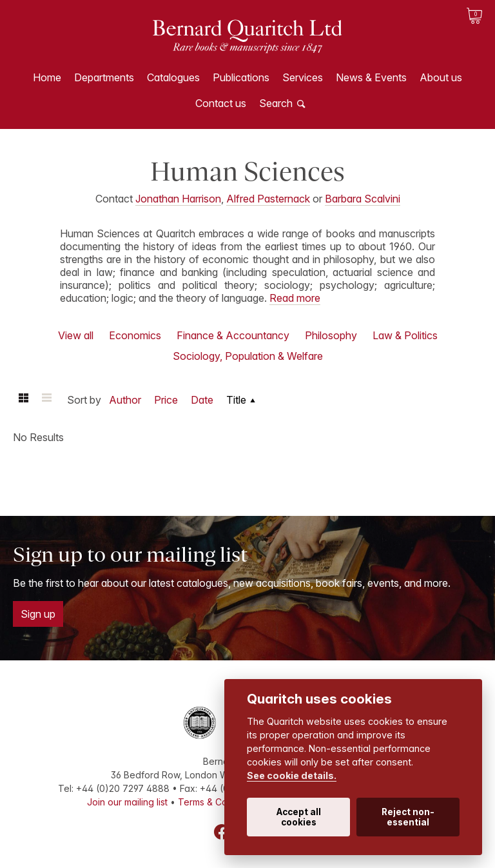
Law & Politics (405, 335)
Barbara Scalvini (363, 199)
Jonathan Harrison (178, 199)
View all (76, 335)
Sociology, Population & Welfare (248, 356)
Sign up (38, 614)
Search (276, 103)
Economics (135, 335)
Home (47, 77)
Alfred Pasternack (268, 199)
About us (441, 77)
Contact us (221, 103)
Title (236, 400)
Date (202, 400)
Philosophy (331, 335)
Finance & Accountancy (233, 335)
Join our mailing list (127, 802)
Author (125, 400)
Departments (104, 77)
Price (166, 400)
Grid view (23, 400)
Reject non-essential (408, 817)
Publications (241, 77)
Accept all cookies (299, 817)
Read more (295, 298)
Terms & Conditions (219, 802)
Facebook (222, 832)
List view (46, 400)
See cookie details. (292, 775)
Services (303, 77)
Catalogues (173, 77)
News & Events (371, 77)
